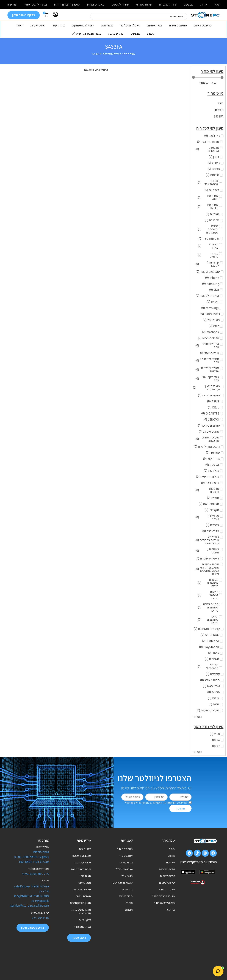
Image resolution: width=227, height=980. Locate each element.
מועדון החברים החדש (67, 4)
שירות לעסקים (120, 4)
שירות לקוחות (144, 4)
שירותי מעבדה (168, 4)
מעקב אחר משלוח (81, 858)
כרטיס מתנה (116, 33)
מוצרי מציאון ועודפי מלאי (86, 33)
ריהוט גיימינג (38, 25)
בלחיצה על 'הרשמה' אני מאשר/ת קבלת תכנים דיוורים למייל (157, 803)
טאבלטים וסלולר (130, 25)
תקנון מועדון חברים (80, 915)
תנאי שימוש (85, 890)
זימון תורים (85, 850)
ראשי (218, 4)
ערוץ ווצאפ (85, 935)
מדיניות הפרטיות (82, 899)
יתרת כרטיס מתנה (81, 874)
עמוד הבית (130, 54)
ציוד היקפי (59, 25)
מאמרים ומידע (96, 4)
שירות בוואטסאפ (40, 913)
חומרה (19, 25)
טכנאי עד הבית (83, 866)
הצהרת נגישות (83, 907)
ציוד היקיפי (127, 899)
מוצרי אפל (107, 25)
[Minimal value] (208, 77)
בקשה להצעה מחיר (35, 4)
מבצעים (188, 4)
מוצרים (219, 110)
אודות (204, 4)
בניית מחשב (155, 25)
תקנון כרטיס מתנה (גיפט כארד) (81, 925)
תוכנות (151, 33)
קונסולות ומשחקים (83, 25)
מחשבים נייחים (203, 25)
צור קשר (12, 4)
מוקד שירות (42, 847)
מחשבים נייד (126, 858)
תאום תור (86, 882)
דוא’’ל (45, 881)
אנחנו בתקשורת (82, 943)
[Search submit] (86, 17)
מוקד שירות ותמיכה (38, 869)
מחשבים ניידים (178, 25)
